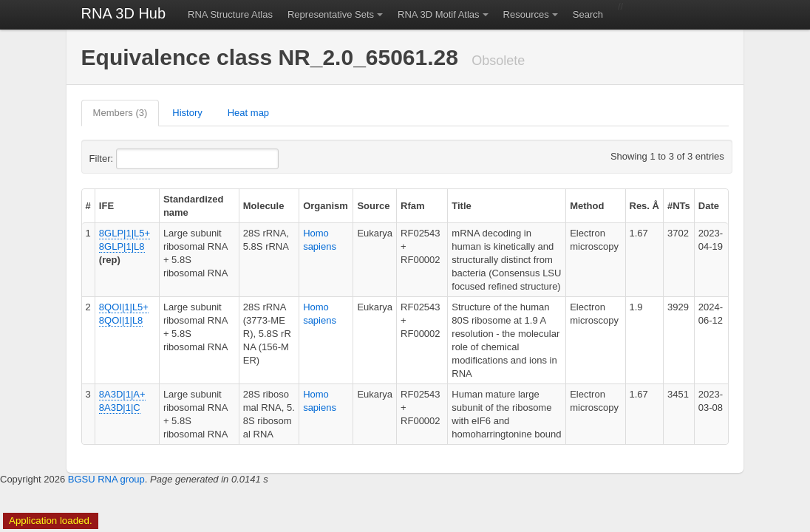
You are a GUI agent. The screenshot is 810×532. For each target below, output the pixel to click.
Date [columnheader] (709, 206)
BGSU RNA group (106, 479)
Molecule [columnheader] (264, 206)
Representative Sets (331, 14)
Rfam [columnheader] (413, 206)
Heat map (248, 113)
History (187, 113)
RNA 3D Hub (124, 13)
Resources (526, 14)
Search (588, 14)
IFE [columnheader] (106, 206)
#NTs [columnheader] (679, 206)
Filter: (137, 159)
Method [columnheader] (587, 206)
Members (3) (120, 113)
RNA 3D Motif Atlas (439, 14)
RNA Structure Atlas (230, 14)
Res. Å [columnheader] (644, 206)
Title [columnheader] (462, 206)
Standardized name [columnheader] (194, 206)
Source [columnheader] (373, 206)
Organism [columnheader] (326, 206)
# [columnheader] (88, 206)
